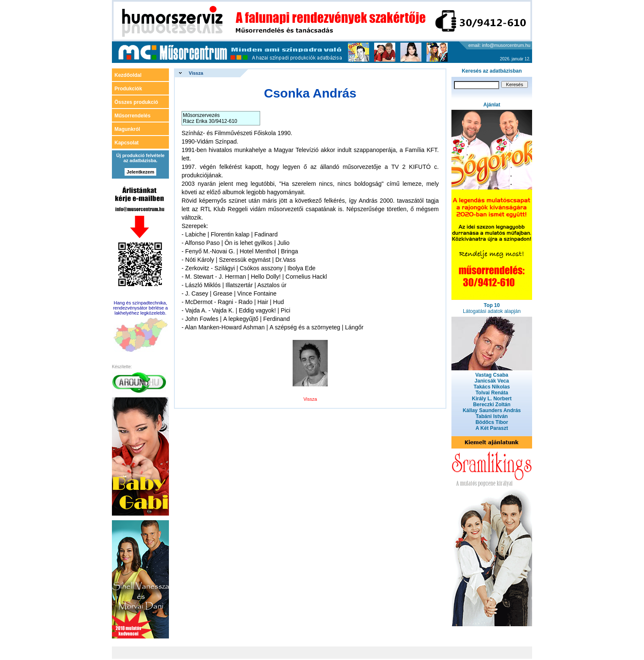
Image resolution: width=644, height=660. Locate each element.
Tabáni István (492, 416)
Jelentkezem (140, 172)
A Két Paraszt (492, 428)
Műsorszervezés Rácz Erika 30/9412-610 (210, 118)
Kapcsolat (126, 143)
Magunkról (127, 129)
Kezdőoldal (128, 75)
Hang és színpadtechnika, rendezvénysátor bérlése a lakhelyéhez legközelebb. (141, 308)
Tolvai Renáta (492, 393)
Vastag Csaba (492, 375)
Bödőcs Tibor (492, 422)
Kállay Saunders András (492, 410)
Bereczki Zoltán (492, 405)
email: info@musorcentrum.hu (499, 45)
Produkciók (128, 89)
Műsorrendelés (132, 116)
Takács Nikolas (492, 387)
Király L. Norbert (492, 399)
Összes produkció (136, 102)
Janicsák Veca (492, 381)
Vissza (196, 73)
